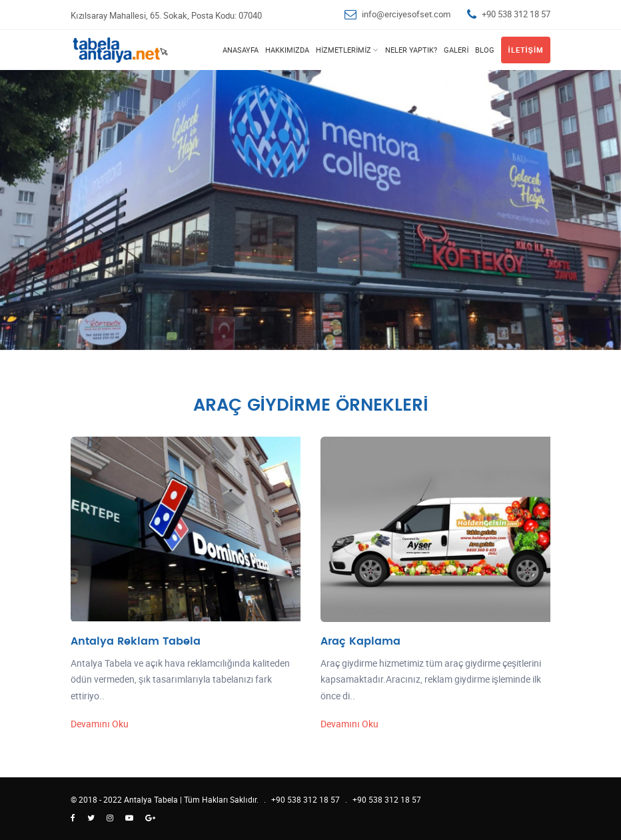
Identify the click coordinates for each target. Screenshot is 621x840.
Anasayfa (241, 50)
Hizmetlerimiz (343, 50)
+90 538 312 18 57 (516, 14)
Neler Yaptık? (411, 50)
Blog (485, 50)
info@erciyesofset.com (406, 14)
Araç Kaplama (360, 641)
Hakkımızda (287, 50)
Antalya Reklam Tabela (136, 641)
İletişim (526, 50)
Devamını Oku (100, 724)
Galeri (456, 50)
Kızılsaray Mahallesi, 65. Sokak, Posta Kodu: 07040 (166, 15)
